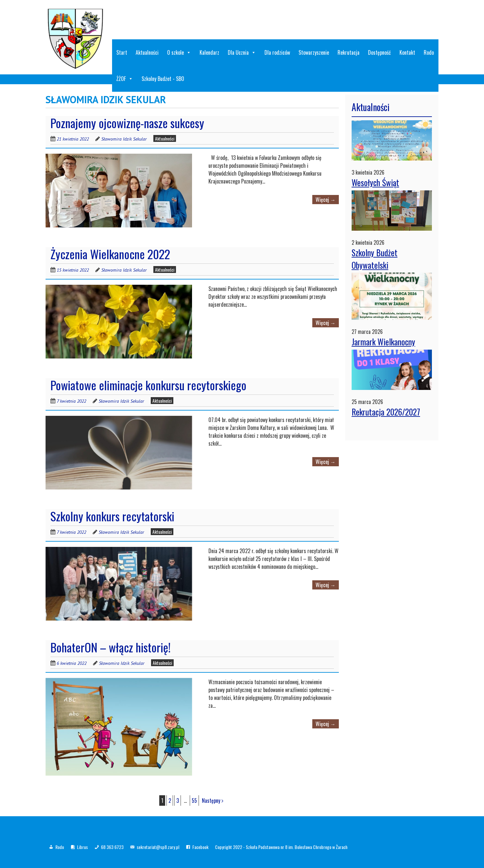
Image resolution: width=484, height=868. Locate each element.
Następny (213, 800)
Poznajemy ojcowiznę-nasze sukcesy (127, 123)
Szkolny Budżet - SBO (163, 79)
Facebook (200, 847)
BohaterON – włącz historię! (111, 647)
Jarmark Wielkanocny (383, 342)
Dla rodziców (277, 52)
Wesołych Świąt (375, 182)
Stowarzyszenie (314, 52)
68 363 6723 (112, 847)
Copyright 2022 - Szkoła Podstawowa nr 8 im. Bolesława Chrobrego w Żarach (281, 847)
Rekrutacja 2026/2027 (386, 412)
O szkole (179, 52)
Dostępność (379, 52)
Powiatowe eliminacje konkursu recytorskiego (148, 385)
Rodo (429, 52)
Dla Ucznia (242, 52)
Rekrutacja (348, 52)
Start (122, 52)
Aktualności (147, 52)
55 (194, 800)
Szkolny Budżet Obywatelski (375, 259)
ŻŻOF (125, 79)
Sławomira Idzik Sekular (124, 139)
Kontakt (407, 52)
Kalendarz (209, 52)
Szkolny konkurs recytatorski (112, 516)
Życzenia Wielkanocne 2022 (110, 254)
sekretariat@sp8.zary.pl (158, 847)
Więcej (326, 200)
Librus (82, 847)
